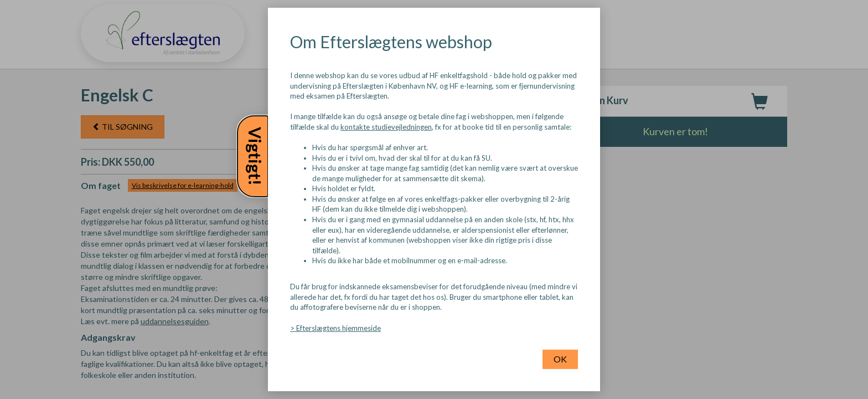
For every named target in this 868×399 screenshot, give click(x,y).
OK (560, 359)
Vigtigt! (255, 156)
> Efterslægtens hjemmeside (335, 328)
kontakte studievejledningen (386, 127)
